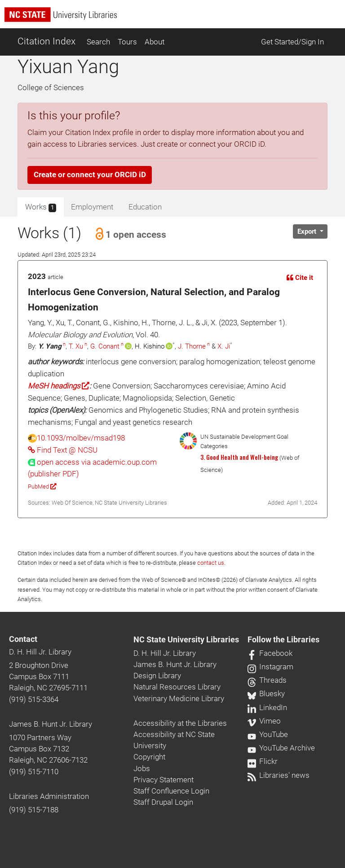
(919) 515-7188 (34, 810)
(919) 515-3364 (34, 699)
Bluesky (266, 694)
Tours (127, 42)
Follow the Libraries (283, 640)
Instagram (270, 667)
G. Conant (105, 346)
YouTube (268, 734)
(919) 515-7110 (34, 772)
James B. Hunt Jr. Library (51, 724)
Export (308, 231)
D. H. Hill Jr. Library (40, 652)
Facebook (270, 653)
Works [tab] (41, 207)
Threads (267, 680)
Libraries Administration (49, 796)
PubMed (42, 486)
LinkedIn (267, 707)
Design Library (157, 676)
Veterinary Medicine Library (179, 698)
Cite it (300, 278)
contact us (211, 563)
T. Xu (76, 346)
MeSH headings (59, 386)
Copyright (149, 757)
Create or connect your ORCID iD (90, 174)
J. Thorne (192, 346)
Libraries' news (279, 775)
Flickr (263, 761)
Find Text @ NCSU (63, 450)
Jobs (142, 768)
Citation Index (46, 41)
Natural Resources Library (177, 687)
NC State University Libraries (186, 640)
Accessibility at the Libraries (180, 723)
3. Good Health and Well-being (239, 457)
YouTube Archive (281, 748)
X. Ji (224, 346)
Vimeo (264, 721)
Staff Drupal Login (163, 802)
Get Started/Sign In (292, 42)
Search (98, 42)
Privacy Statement (164, 780)
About (155, 42)
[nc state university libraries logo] (175, 19)
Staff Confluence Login (171, 791)
